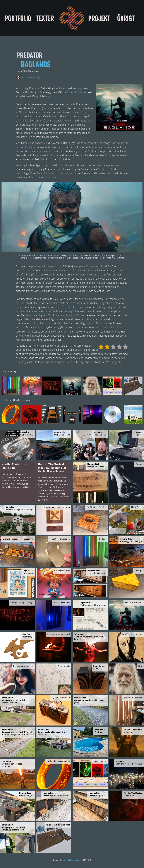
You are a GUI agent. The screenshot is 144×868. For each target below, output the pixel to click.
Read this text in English (32, 78)
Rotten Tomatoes (76, 93)
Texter (45, 18)
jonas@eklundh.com (72, 860)
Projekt (99, 18)
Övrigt (126, 18)
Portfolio (18, 18)
